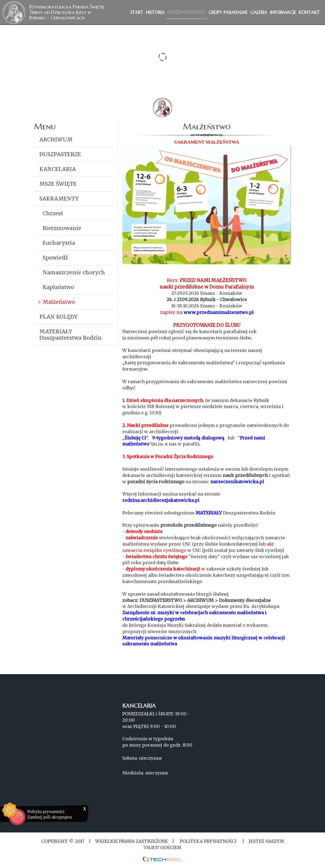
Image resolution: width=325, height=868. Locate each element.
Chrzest (53, 213)
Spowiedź (55, 258)
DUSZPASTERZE (60, 154)
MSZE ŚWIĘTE (58, 184)
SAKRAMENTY (59, 199)
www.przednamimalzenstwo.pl (219, 312)
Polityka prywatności (46, 812)
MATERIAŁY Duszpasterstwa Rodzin (71, 335)
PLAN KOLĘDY (59, 317)
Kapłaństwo (58, 287)
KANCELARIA (58, 169)
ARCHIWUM (56, 139)
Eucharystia (59, 243)
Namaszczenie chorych (74, 272)
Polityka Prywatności (208, 841)
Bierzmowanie (62, 228)
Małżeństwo (59, 302)
